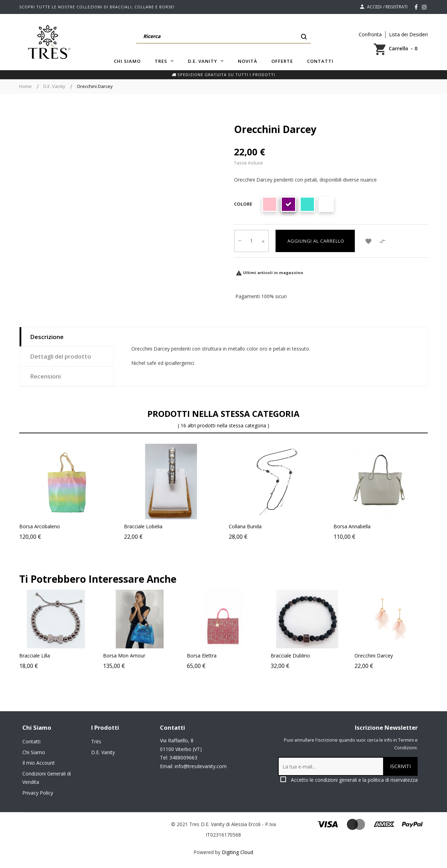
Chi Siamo (34, 752)
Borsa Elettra (225, 656)
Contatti (31, 741)
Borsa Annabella (352, 526)
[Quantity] (251, 241)
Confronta (370, 34)
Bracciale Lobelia (143, 526)
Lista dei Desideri (408, 34)
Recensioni (45, 376)
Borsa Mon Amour (148, 656)
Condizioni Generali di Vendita (47, 778)
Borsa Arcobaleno (40, 526)
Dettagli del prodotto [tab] (61, 356)
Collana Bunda (245, 526)
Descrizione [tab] (47, 337)
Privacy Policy (38, 793)
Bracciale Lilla (58, 656)
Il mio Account (39, 763)
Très (96, 741)
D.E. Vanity (103, 752)
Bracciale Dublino (314, 656)
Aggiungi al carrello (315, 241)
